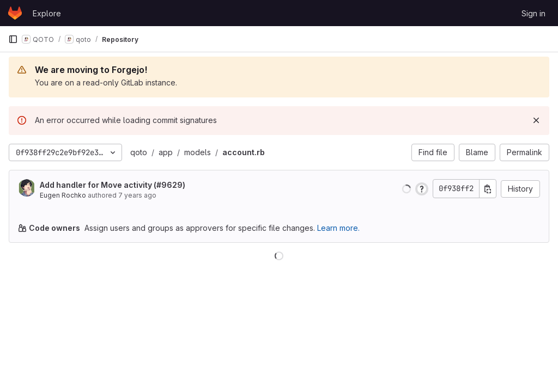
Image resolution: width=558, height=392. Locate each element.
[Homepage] (15, 13)
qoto (139, 152)
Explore (47, 13)
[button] (407, 189)
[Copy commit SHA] (488, 189)
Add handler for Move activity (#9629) (113, 185)
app (166, 152)
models (198, 152)
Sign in (533, 13)
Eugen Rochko (63, 195)
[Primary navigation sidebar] (13, 39)
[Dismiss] (536, 120)
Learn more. (338, 228)
